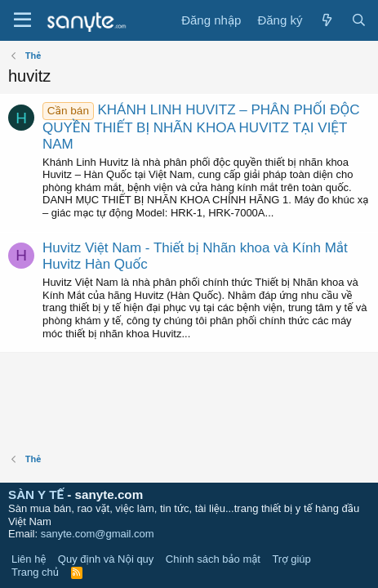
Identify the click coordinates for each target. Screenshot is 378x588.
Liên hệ (29, 559)
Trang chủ (35, 572)
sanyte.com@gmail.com (98, 534)
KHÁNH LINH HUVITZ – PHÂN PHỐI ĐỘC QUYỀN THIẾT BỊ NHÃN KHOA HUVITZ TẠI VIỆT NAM (201, 127)
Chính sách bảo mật (213, 559)
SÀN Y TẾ (36, 494)
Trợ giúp (291, 559)
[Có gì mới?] (326, 20)
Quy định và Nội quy (106, 559)
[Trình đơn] (22, 20)
